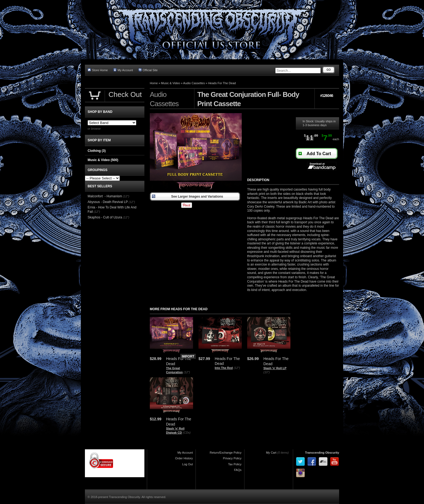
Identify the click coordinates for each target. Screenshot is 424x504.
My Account (123, 70)
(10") (266, 372)
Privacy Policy (232, 458)
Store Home (98, 70)
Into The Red (224, 368)
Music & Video (171, 83)
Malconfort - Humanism (105, 196)
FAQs (238, 470)
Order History (184, 458)
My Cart (271, 453)
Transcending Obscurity (322, 453)
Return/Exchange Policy (226, 453)
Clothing (97, 151)
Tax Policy (235, 464)
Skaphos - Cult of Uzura (105, 217)
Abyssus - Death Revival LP (108, 202)
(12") (187, 372)
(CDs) (187, 433)
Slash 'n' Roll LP (275, 368)
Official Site (148, 70)
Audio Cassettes (194, 83)
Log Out (188, 464)
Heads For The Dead (222, 83)
